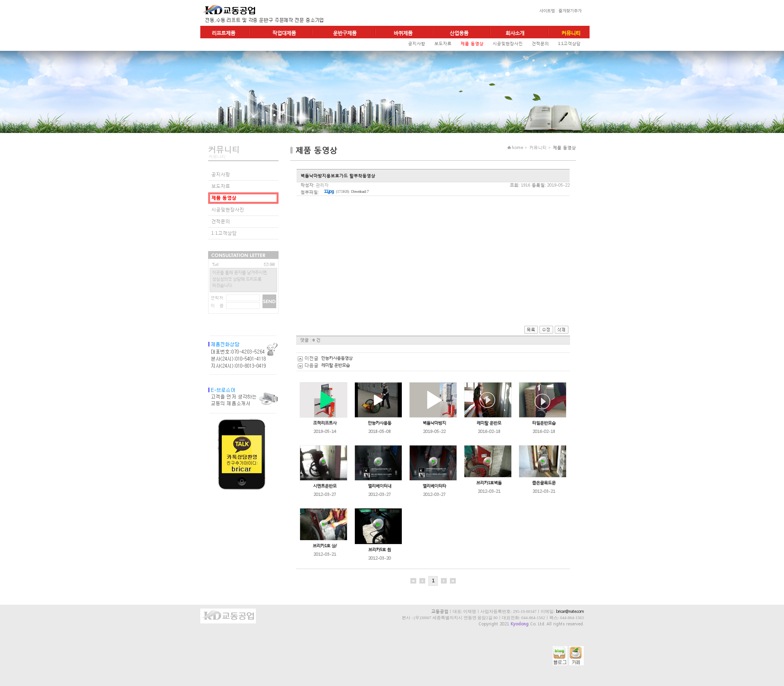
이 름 (217, 306)
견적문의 (540, 44)
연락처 (217, 298)
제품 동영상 (472, 44)
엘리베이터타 (434, 486)
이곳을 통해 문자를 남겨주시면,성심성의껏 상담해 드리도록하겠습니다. (239, 279)
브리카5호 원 (379, 550)
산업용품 (459, 33)
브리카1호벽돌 (489, 483)
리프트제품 (223, 33)
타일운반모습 (544, 423)
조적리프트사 (325, 423)
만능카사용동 (379, 423)
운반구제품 (345, 33)
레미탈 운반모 (489, 423)
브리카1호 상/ (325, 546)
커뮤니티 (571, 33)
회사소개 (515, 33)
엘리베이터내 (379, 486)
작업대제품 (284, 33)
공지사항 (417, 44)
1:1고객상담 (569, 44)
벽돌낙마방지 (434, 423)
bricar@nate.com (570, 611)
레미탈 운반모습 (335, 365)
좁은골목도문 (544, 483)
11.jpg (329, 191)
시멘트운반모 (325, 486)
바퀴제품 (403, 33)
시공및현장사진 (508, 44)
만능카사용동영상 (337, 358)
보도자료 (443, 44)
